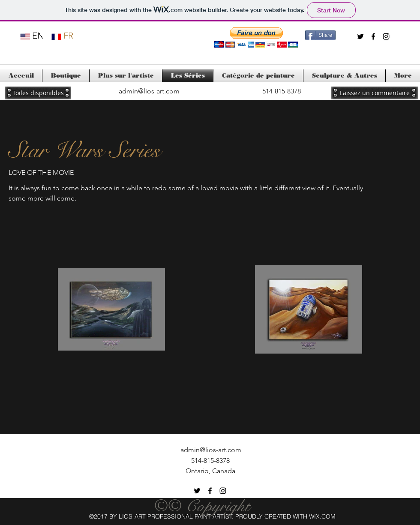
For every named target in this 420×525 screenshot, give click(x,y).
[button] (256, 37)
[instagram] (386, 36)
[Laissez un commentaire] (375, 93)
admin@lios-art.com (149, 91)
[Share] (320, 35)
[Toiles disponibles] (38, 93)
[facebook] (373, 36)
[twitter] (360, 36)
